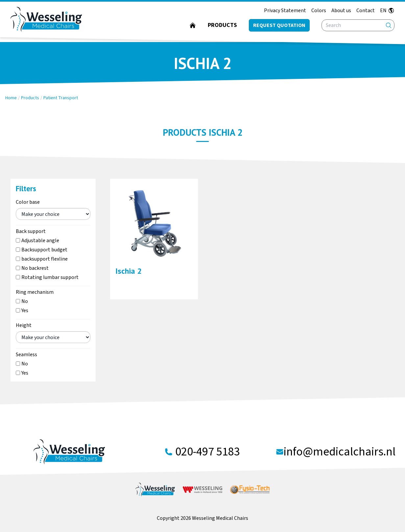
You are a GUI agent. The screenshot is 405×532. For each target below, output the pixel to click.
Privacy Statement (285, 11)
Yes (25, 311)
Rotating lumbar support (50, 277)
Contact (366, 11)
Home (11, 98)
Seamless (26, 355)
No (25, 301)
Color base (28, 202)
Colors (319, 11)
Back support (31, 231)
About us (341, 11)
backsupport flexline (45, 259)
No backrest (35, 268)
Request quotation (279, 25)
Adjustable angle (40, 241)
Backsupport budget (44, 250)
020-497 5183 (208, 452)
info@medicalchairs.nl (340, 452)
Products (222, 25)
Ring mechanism (35, 292)
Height (24, 325)
